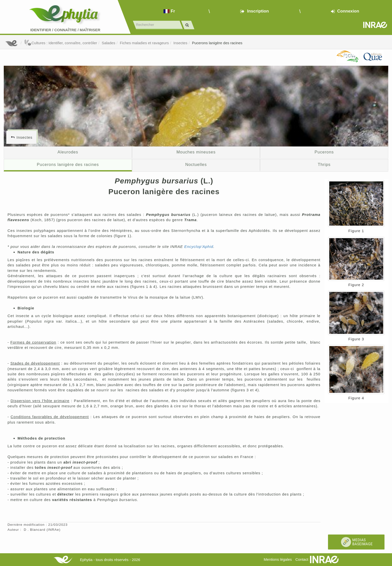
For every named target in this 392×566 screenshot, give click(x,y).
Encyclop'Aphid (199, 247)
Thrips (324, 164)
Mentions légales (278, 559)
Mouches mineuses (196, 152)
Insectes (180, 43)
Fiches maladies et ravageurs (144, 43)
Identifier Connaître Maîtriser (65, 30)
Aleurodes (68, 152)
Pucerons (324, 152)
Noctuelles (196, 164)
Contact (302, 559)
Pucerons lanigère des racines (217, 43)
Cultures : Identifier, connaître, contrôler (61, 43)
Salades (108, 43)
